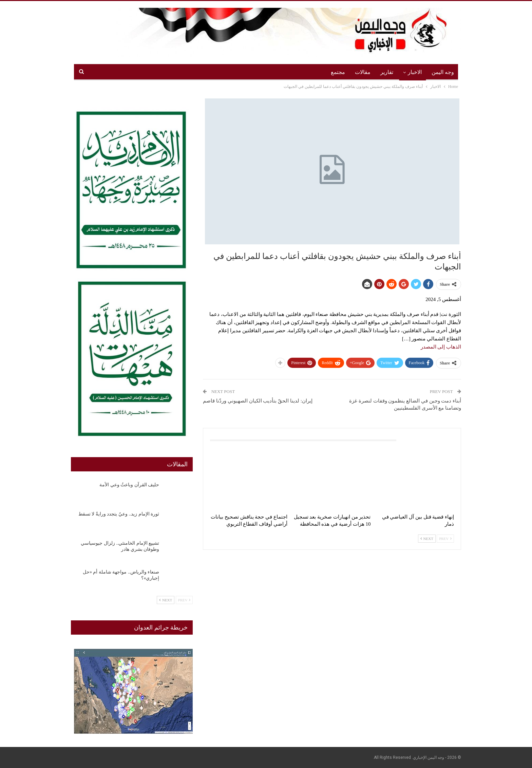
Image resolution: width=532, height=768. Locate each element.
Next (427, 539)
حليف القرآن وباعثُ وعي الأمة (129, 485)
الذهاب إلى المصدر (441, 347)
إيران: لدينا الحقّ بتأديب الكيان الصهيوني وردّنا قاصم (258, 401)
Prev (445, 539)
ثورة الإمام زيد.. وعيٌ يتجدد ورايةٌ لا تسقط (119, 514)
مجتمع (338, 72)
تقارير (387, 72)
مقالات (363, 72)
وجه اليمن (443, 72)
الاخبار (415, 72)
